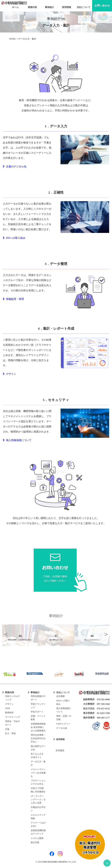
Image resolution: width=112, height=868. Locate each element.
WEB (7, 708)
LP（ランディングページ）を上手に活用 (38, 799)
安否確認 (59, 750)
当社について (84, 7)
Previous (6, 634)
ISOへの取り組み (14, 238)
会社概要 (61, 696)
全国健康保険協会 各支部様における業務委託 (38, 727)
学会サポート (37, 712)
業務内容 (32, 7)
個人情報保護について (17, 440)
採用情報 (67, 7)
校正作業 (35, 842)
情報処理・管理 (13, 299)
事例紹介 (49, 7)
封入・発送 (10, 733)
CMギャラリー (63, 724)
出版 (7, 729)
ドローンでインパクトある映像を (38, 773)
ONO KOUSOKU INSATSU (55, 862)
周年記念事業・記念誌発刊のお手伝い (38, 738)
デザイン (10, 374)
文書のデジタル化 (15, 167)
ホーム (15, 7)
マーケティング (13, 717)
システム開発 (37, 838)
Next (106, 634)
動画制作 (9, 713)
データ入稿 (62, 728)
